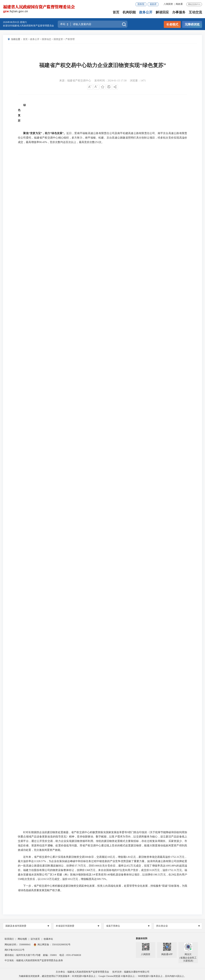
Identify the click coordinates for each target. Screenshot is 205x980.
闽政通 (179, 4)
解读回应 (162, 12)
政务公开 (146, 12)
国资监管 (58, 39)
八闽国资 (168, 4)
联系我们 (9, 939)
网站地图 (22, 939)
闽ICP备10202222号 (15, 950)
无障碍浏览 (192, 24)
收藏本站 (48, 939)
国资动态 (46, 39)
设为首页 (35, 939)
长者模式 (172, 24)
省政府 (153, 4)
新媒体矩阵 (142, 938)
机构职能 (129, 12)
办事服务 (179, 12)
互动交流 (195, 12)
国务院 (141, 4)
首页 (116, 12)
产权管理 (70, 39)
